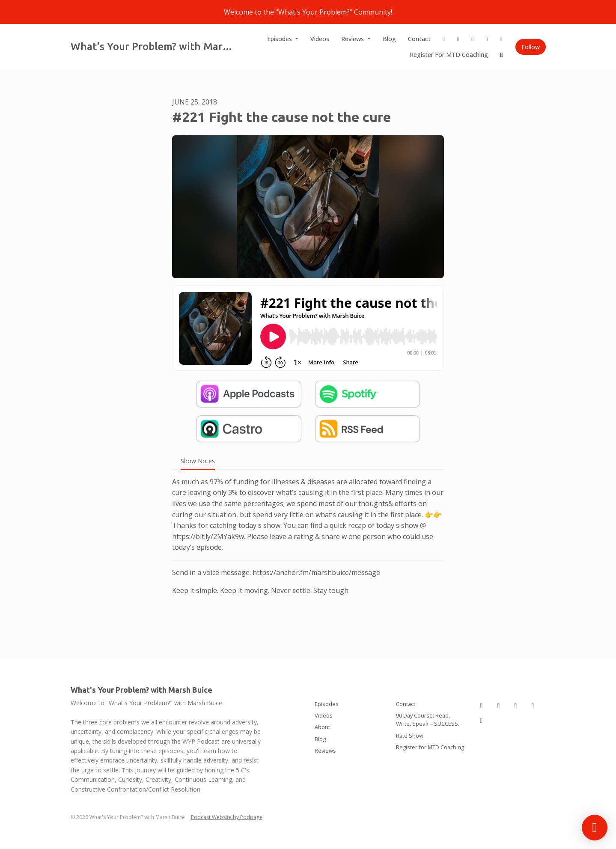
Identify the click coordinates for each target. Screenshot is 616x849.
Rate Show (410, 736)
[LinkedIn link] (458, 39)
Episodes (280, 39)
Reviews (353, 39)
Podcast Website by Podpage (227, 817)
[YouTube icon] (482, 720)
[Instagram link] (444, 39)
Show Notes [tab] (198, 461)
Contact (419, 39)
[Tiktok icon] (516, 706)
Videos (320, 39)
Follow (531, 47)
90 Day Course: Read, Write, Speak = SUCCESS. (428, 719)
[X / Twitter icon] (533, 706)
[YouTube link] (501, 39)
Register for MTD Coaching (449, 55)
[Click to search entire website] (501, 55)
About (322, 727)
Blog (389, 39)
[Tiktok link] (473, 39)
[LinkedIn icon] (499, 706)
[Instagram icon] (482, 706)
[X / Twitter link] (487, 39)
